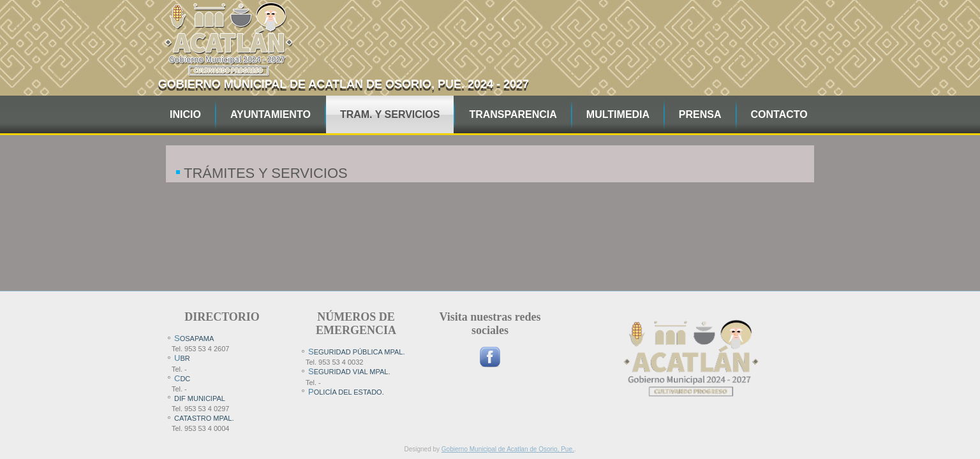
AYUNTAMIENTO (271, 114)
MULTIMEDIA (618, 114)
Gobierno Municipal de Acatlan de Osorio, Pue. (508, 449)
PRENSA (700, 114)
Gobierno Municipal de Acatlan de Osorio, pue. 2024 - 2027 (344, 84)
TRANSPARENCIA (513, 114)
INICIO (185, 114)
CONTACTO (779, 114)
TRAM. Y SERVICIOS (390, 114)
